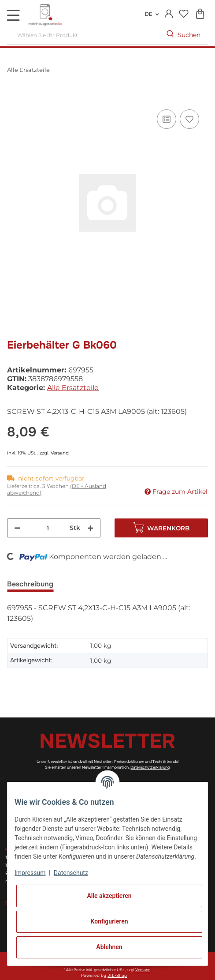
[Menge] (48, 528)
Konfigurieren (109, 921)
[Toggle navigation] (13, 15)
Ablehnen (109, 947)
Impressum (30, 873)
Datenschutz (71, 873)
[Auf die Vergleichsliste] (167, 119)
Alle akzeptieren (109, 896)
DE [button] (148, 14)
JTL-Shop (117, 976)
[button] (169, 14)
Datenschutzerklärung (150, 767)
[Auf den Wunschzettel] (189, 119)
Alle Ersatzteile (73, 388)
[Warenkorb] (200, 14)
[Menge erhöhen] (90, 528)
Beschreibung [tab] (30, 584)
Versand (60, 453)
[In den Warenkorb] (14, 98)
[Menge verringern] (17, 528)
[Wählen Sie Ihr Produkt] (83, 35)
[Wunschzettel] (183, 14)
